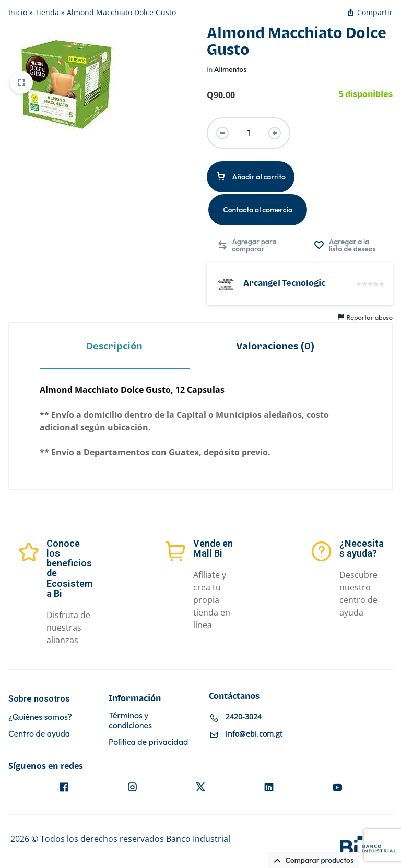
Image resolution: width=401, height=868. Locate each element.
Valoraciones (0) (275, 347)
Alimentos (231, 69)
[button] (248, 245)
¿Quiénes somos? (40, 717)
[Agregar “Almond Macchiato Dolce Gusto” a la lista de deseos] (348, 245)
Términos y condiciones (130, 720)
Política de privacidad (148, 742)
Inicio (18, 12)
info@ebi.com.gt (254, 734)
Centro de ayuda (39, 734)
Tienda (47, 12)
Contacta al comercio (258, 210)
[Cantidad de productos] (249, 133)
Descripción (114, 347)
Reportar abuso (365, 317)
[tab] (115, 346)
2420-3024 (244, 716)
